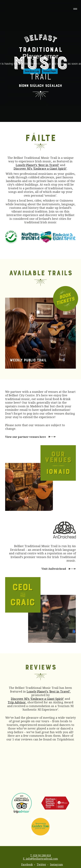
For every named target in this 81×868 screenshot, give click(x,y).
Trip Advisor (17, 702)
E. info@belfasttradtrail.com (40, 859)
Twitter (41, 864)
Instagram (56, 864)
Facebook (27, 864)
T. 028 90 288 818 (40, 855)
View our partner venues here (26, 437)
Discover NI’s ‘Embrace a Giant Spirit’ (40, 169)
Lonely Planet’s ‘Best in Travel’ (37, 165)
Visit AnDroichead (54, 569)
